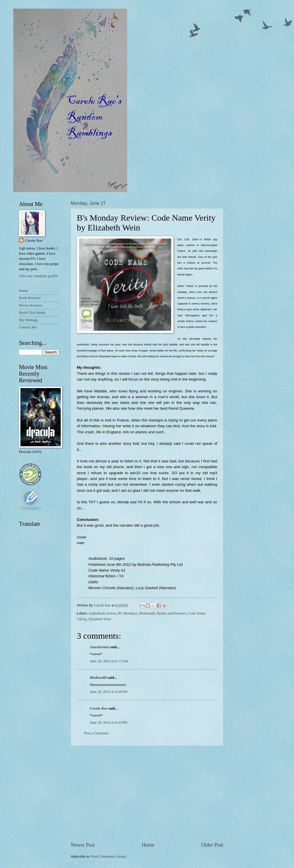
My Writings (28, 320)
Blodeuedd (147, 613)
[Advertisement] (147, 794)
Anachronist (100, 647)
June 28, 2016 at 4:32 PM (109, 723)
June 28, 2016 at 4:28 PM (109, 692)
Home (148, 845)
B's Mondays (127, 613)
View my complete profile (38, 276)
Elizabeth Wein (100, 619)
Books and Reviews (171, 613)
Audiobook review (102, 613)
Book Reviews (30, 298)
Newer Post (83, 845)
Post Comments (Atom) (109, 856)
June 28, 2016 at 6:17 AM (109, 661)
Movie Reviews (31, 305)
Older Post (212, 845)
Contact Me (28, 327)
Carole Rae (99, 708)
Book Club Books (32, 313)
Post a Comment (96, 733)
